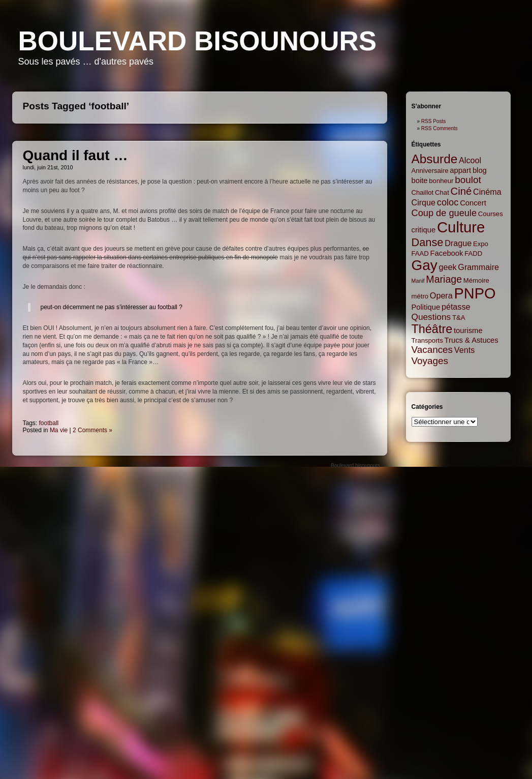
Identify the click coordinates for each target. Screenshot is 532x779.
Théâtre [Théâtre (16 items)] (432, 329)
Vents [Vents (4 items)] (464, 350)
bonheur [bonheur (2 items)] (441, 181)
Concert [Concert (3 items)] (473, 203)
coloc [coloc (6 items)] (448, 202)
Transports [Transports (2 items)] (427, 340)
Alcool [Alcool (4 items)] (470, 160)
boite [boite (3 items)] (420, 181)
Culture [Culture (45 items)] (461, 227)
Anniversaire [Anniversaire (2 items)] (430, 171)
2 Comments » (92, 430)
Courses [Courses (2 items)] (491, 214)
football (49, 423)
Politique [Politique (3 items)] (426, 307)
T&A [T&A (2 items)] (459, 318)
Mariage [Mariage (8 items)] (444, 279)
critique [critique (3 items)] (424, 230)
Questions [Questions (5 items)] (431, 317)
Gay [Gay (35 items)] (425, 265)
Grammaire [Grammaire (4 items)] (478, 267)
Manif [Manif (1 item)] (418, 281)
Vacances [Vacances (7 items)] (432, 350)
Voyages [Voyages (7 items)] (430, 361)
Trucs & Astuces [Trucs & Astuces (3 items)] (472, 340)
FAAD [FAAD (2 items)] (420, 253)
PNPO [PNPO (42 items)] (475, 293)
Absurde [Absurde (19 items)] (435, 159)
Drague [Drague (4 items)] (458, 243)
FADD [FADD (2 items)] (473, 253)
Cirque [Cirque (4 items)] (424, 202)
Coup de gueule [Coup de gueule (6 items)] (444, 213)
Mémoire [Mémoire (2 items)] (476, 280)
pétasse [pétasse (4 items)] (456, 307)
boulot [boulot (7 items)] (468, 180)
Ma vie (59, 430)
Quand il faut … (75, 155)
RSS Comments (440, 128)
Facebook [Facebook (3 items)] (447, 253)
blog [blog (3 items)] (480, 170)
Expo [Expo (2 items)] (481, 244)
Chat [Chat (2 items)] (442, 192)
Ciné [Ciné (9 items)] (461, 191)
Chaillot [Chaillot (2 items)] (423, 192)
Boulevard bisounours (198, 41)
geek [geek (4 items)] (448, 267)
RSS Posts (433, 121)
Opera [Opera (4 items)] (441, 295)
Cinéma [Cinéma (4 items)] (487, 192)
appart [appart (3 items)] (460, 170)
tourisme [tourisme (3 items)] (468, 331)
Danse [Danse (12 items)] (428, 242)
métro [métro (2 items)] (420, 296)
